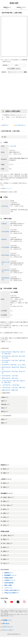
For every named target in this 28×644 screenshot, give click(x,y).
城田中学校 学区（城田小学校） (10, 378)
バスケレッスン (9, 588)
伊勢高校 (4, 224)
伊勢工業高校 (5, 255)
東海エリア (4, 419)
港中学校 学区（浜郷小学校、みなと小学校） (14, 365)
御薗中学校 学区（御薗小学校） (10, 390)
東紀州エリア (5, 411)
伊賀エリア (4, 408)
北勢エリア (4, 401)
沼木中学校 (4, 206)
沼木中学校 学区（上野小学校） (10, 376)
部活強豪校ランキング (10, 575)
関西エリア (4, 423)
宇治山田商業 (5, 247)
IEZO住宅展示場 (9, 583)
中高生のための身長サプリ (11, 593)
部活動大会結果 (9, 578)
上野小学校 (13, 146)
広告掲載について (7, 620)
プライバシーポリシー (8, 630)
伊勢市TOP (5, 125)
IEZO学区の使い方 (20, 125)
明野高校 (4, 239)
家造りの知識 (8, 585)
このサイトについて (7, 627)
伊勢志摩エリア (5, 404)
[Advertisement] (14, 92)
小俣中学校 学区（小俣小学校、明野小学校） (14, 388)
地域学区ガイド (9, 573)
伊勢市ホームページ (6, 188)
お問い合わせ (6, 623)
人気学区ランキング (10, 580)
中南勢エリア (5, 397)
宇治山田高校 (5, 232)
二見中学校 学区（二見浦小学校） (11, 385)
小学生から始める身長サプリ (12, 590)
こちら (7, 342)
